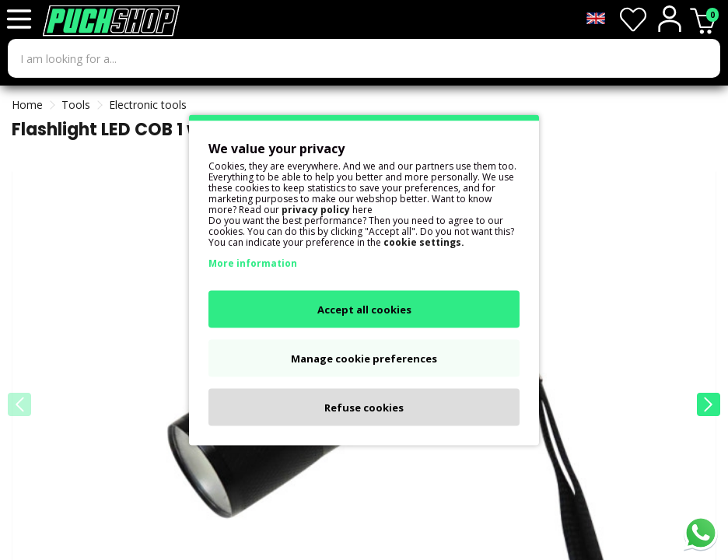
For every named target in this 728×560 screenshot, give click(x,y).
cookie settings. (424, 242)
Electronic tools (148, 105)
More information (253, 263)
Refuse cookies (364, 408)
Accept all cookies (364, 310)
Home (27, 105)
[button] (709, 404)
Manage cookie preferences (364, 359)
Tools (76, 105)
